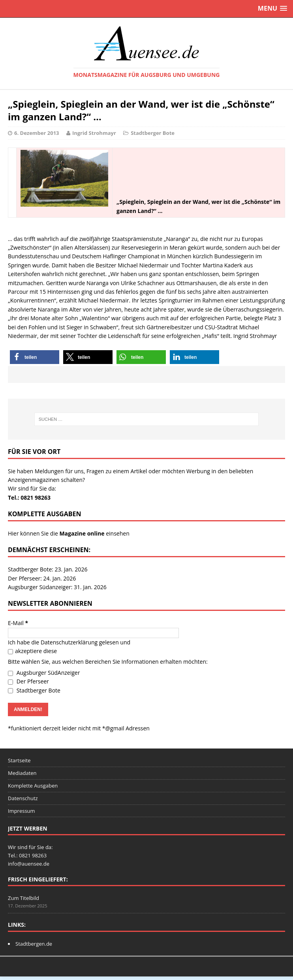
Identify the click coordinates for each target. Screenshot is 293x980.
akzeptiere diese (32, 651)
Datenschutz (23, 798)
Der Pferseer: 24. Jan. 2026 (42, 578)
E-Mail (18, 623)
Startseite (19, 760)
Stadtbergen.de (34, 944)
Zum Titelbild (23, 898)
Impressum (22, 811)
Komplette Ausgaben (33, 786)
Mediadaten (22, 773)
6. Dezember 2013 (37, 133)
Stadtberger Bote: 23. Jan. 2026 (48, 569)
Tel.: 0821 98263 (29, 497)
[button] (35, 357)
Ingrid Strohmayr (94, 133)
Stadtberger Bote (153, 133)
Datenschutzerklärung (69, 642)
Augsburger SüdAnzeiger (44, 673)
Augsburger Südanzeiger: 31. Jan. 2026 (57, 587)
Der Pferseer (28, 681)
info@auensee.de (29, 864)
